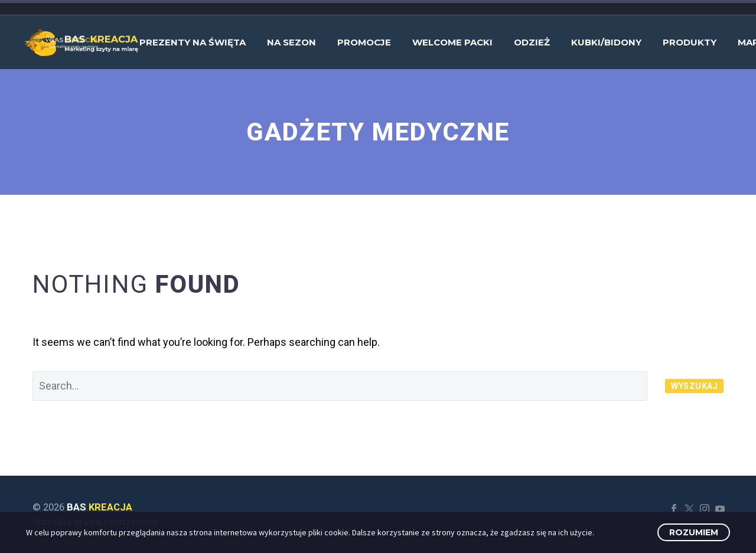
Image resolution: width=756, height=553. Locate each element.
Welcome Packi (452, 42)
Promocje (364, 42)
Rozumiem (694, 532)
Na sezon (291, 42)
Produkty (690, 42)
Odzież (532, 42)
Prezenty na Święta (193, 42)
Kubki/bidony (606, 42)
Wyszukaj (694, 386)
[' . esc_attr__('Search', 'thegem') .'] (340, 386)
